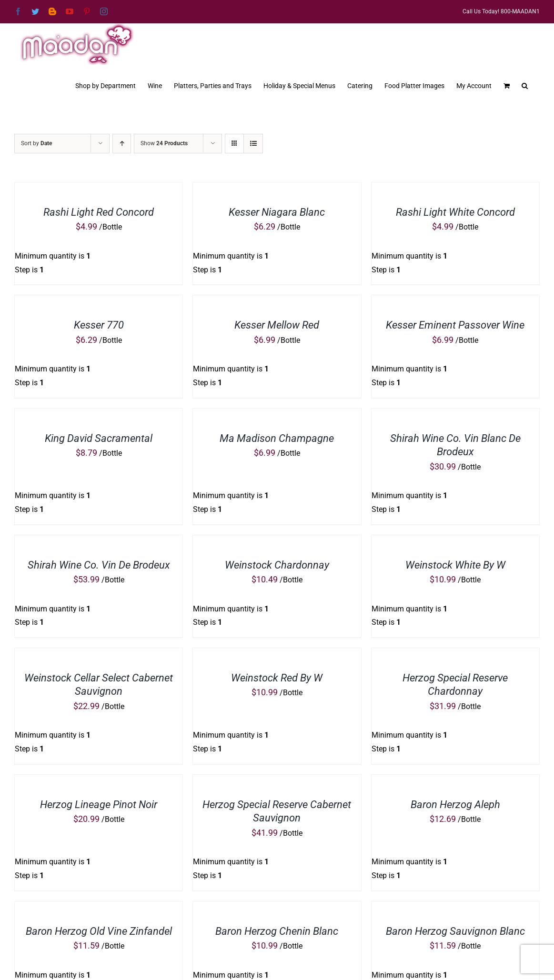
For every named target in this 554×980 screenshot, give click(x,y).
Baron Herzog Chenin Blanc (277, 931)
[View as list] (253, 144)
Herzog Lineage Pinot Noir (99, 805)
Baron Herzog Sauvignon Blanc (455, 931)
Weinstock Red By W (277, 678)
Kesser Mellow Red (277, 325)
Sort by (36, 143)
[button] (525, 85)
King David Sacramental (99, 438)
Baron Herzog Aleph (455, 805)
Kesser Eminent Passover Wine (455, 325)
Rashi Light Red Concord (99, 212)
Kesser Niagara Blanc (277, 212)
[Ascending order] (122, 144)
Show (164, 143)
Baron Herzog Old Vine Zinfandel (99, 931)
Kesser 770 (99, 325)
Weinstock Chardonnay (277, 565)
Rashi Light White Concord (455, 212)
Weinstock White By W (455, 565)
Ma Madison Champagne (277, 438)
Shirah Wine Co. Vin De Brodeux (99, 565)
